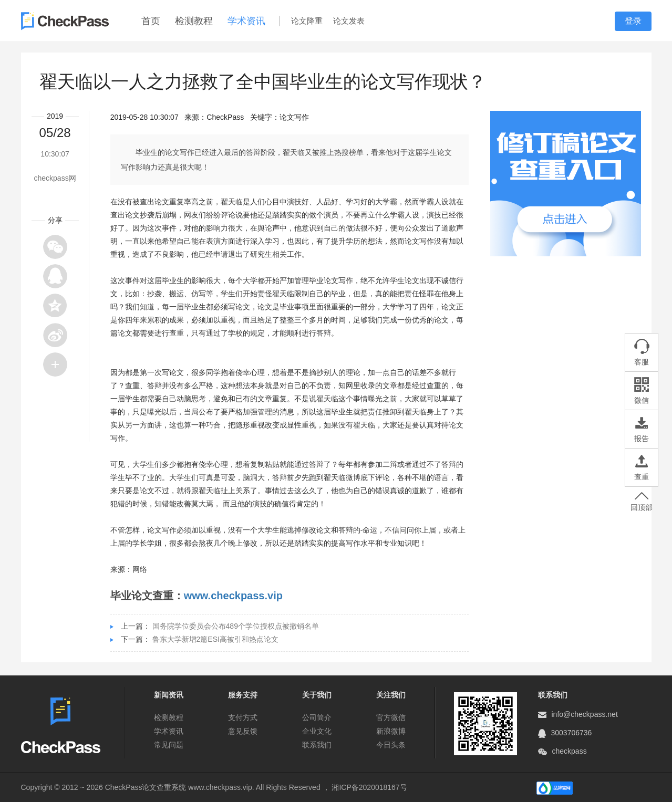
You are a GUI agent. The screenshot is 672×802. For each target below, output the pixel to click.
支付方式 (243, 717)
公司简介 (317, 717)
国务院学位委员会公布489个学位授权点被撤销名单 (236, 626)
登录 (633, 21)
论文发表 (349, 21)
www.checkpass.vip (233, 596)
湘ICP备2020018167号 (369, 787)
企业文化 (317, 731)
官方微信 (391, 717)
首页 (151, 21)
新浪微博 (391, 731)
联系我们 (317, 745)
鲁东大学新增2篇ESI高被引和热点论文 (215, 639)
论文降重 (307, 21)
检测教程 (194, 21)
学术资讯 (246, 21)
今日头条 (391, 745)
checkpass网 (55, 178)
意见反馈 (243, 731)
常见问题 (169, 745)
